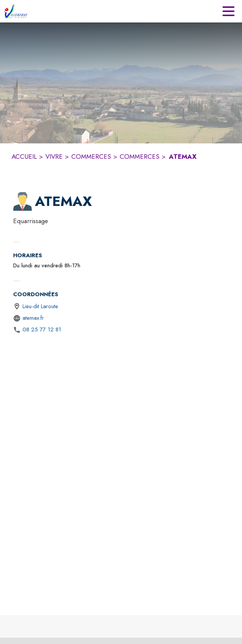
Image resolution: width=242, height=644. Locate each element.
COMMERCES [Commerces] (91, 157)
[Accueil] (16, 11)
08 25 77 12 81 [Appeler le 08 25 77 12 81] (42, 329)
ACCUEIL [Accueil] (24, 157)
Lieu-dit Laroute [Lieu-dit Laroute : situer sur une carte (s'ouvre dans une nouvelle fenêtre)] (40, 306)
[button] (23, 201)
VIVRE (54, 157)
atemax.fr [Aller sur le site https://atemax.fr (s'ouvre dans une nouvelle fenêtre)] (33, 318)
